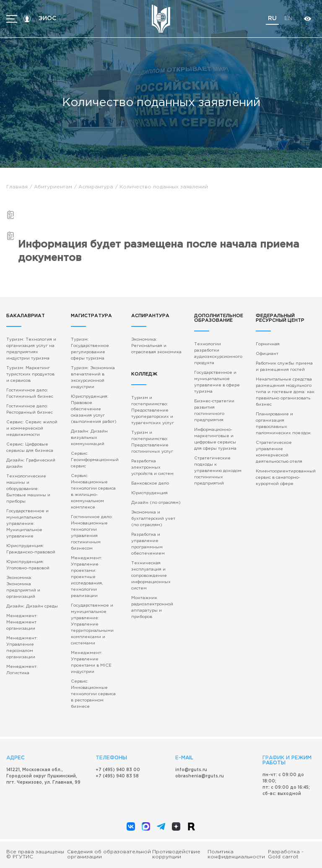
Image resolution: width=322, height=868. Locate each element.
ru (272, 18)
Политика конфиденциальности (236, 854)
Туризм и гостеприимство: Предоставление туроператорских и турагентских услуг (153, 411)
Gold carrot (283, 857)
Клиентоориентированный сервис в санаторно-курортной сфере (286, 478)
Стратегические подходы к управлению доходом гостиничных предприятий (218, 471)
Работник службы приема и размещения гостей (284, 367)
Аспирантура (96, 187)
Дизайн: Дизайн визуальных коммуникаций (89, 438)
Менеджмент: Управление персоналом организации (22, 648)
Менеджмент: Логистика (22, 670)
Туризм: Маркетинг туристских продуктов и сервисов (30, 374)
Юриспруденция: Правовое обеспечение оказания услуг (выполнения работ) (94, 409)
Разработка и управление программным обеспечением (148, 544)
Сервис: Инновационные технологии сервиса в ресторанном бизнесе (93, 694)
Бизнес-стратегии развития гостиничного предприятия (214, 411)
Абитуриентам (53, 187)
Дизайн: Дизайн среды (32, 606)
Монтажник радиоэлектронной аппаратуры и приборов (152, 607)
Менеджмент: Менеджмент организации (22, 622)
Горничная (268, 344)
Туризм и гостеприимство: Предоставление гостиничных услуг (152, 442)
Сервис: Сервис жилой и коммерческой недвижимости (32, 429)
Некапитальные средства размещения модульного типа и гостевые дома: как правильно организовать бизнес (285, 392)
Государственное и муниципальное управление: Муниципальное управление (27, 524)
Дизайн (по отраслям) (156, 503)
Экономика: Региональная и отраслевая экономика (156, 346)
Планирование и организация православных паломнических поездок (283, 424)
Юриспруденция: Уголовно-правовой (28, 565)
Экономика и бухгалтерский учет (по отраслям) (153, 519)
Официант (267, 354)
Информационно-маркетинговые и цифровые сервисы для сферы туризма (215, 439)
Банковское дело (150, 484)
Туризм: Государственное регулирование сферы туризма (90, 349)
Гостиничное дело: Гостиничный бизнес (30, 394)
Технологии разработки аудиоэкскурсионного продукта (218, 354)
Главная (17, 187)
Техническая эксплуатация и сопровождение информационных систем (151, 576)
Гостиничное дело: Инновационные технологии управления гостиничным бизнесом (92, 533)
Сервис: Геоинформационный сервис (95, 460)
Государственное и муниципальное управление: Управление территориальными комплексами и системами (92, 624)
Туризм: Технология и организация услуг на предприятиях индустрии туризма (31, 349)
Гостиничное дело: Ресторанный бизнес (30, 409)
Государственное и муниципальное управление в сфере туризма (217, 382)
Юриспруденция (149, 493)
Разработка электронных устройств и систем (152, 468)
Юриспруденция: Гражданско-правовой (31, 549)
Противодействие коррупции (176, 854)
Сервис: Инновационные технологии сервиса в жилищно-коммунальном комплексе (93, 492)
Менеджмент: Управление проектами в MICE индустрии (91, 662)
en (288, 18)
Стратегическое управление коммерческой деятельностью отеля (279, 452)
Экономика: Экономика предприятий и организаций (23, 587)
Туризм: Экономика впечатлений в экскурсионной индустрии (93, 378)
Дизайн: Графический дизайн (31, 464)
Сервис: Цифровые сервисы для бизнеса (30, 448)
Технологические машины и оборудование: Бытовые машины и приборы (28, 489)
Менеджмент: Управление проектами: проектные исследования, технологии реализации (87, 577)
